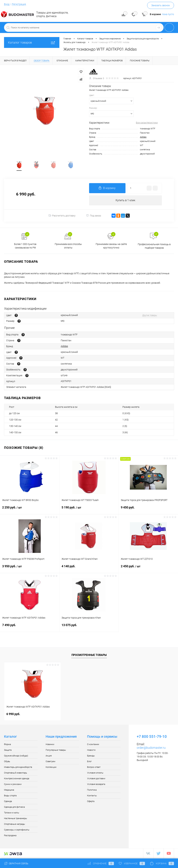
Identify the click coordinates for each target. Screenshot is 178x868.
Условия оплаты (95, 773)
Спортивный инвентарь (16, 773)
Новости (91, 750)
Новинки (50, 745)
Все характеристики (147, 123)
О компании (93, 745)
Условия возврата (96, 784)
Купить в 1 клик (125, 200)
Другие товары (150, 315)
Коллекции (51, 767)
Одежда (8, 802)
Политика (92, 790)
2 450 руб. (148, 569)
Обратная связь (16, 863)
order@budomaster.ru (151, 748)
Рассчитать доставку (62, 216)
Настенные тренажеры (16, 819)
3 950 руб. (30, 569)
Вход (7, 4)
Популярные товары (56, 750)
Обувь (7, 762)
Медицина (9, 790)
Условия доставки (96, 779)
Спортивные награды (15, 824)
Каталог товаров (32, 42)
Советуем (50, 762)
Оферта (91, 802)
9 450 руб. (148, 510)
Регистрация (19, 4)
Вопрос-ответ (94, 767)
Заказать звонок (161, 5)
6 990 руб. (13, 714)
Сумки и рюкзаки (13, 784)
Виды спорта (10, 796)
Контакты (92, 796)
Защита (8, 750)
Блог (89, 762)
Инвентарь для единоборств (18, 767)
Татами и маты (12, 813)
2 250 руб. (30, 510)
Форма (7, 745)
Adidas (143, 137)
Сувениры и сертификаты (17, 830)
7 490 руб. (30, 627)
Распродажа (10, 836)
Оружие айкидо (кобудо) (16, 756)
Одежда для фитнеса (14, 807)
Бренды (91, 756)
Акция (49, 756)
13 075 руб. (89, 627)
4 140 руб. (89, 569)
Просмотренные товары (89, 655)
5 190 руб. (89, 510)
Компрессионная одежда (17, 779)
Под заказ (94, 216)
